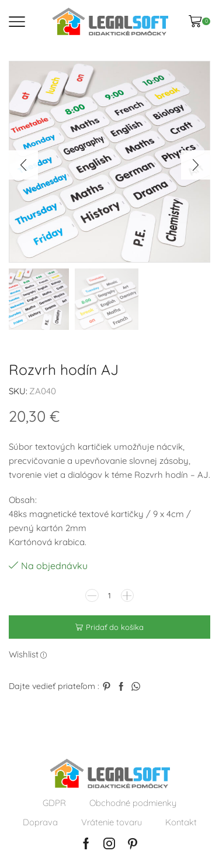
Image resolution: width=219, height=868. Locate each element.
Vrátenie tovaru (112, 822)
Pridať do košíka (115, 627)
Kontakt (181, 822)
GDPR (54, 803)
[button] (23, 165)
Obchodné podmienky (133, 803)
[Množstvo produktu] (110, 595)
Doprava (40, 822)
